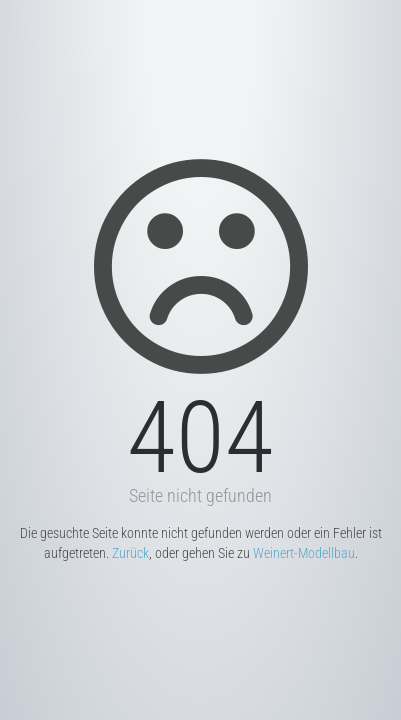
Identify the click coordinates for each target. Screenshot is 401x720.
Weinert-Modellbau (304, 553)
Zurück (130, 553)
